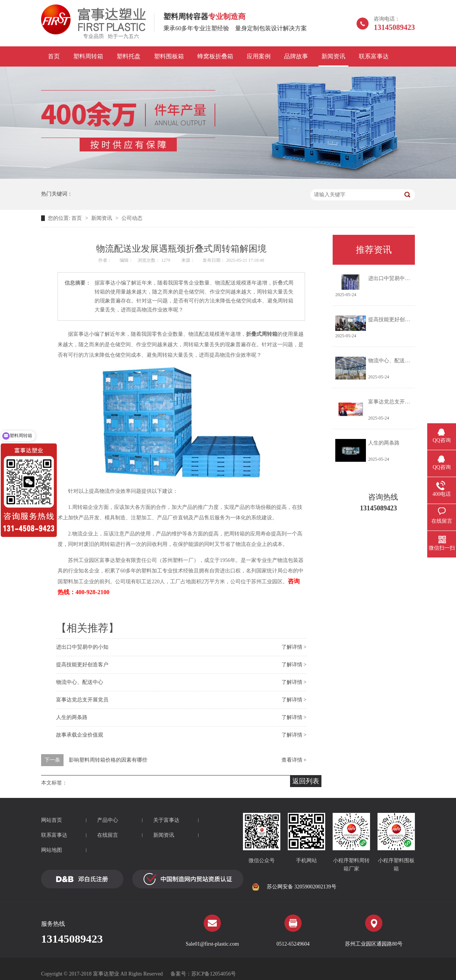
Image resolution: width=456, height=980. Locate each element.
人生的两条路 (72, 717)
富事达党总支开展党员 (82, 700)
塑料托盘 (129, 56)
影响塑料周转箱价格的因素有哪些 (108, 760)
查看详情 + (294, 760)
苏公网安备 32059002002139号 (294, 887)
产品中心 (108, 820)
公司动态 (132, 218)
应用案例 (259, 56)
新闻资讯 (333, 56)
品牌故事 (296, 56)
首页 (54, 56)
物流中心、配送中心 (80, 682)
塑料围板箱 (169, 56)
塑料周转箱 (88, 56)
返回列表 (306, 781)
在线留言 (108, 835)
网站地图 (52, 850)
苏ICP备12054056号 (214, 974)
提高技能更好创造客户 (82, 665)
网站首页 (52, 820)
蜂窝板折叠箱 (215, 56)
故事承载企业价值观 (80, 735)
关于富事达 (166, 820)
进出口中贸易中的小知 (82, 647)
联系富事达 (374, 56)
